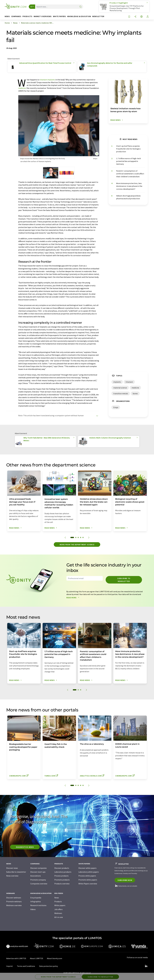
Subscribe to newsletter (124, 580)
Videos (33, 909)
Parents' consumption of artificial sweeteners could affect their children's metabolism (130, 174)
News (57, 898)
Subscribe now (125, 880)
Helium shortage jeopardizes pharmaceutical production (128, 197)
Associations (36, 876)
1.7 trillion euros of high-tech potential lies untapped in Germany (129, 161)
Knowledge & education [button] (79, 16)
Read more (73, 598)
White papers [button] (59, 16)
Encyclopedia (36, 898)
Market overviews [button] (43, 16)
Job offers (58, 909)
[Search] (80, 7)
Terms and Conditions (26, 966)
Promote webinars (14, 901)
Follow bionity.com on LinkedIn (126, 886)
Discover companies (38, 868)
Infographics (36, 901)
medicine (22, 88)
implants (51, 80)
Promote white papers (88, 880)
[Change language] (141, 17)
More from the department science (77, 544)
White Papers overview (88, 884)
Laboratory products (63, 872)
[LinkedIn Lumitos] (146, 966)
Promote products (62, 880)
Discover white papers (87, 868)
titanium (43, 80)
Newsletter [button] (98, 16)
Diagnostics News (25, 847)
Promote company (38, 880)
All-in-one (59, 917)
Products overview (62, 884)
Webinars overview (14, 905)
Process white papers (87, 876)
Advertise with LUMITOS (16, 958)
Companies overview (39, 884)
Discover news (12, 868)
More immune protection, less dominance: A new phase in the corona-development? (129, 186)
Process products (61, 876)
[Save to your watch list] (129, 17)
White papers (60, 905)
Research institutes (38, 905)
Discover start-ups (38, 872)
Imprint (10, 966)
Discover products (62, 868)
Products (58, 901)
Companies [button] (16, 16)
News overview (12, 876)
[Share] (135, 17)
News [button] (7, 16)
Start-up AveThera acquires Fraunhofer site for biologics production (128, 149)
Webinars (58, 913)
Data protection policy (49, 966)
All (31, 7)
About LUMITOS (37, 958)
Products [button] (27, 16)
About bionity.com (55, 958)
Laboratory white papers (89, 872)
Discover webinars (14, 898)
